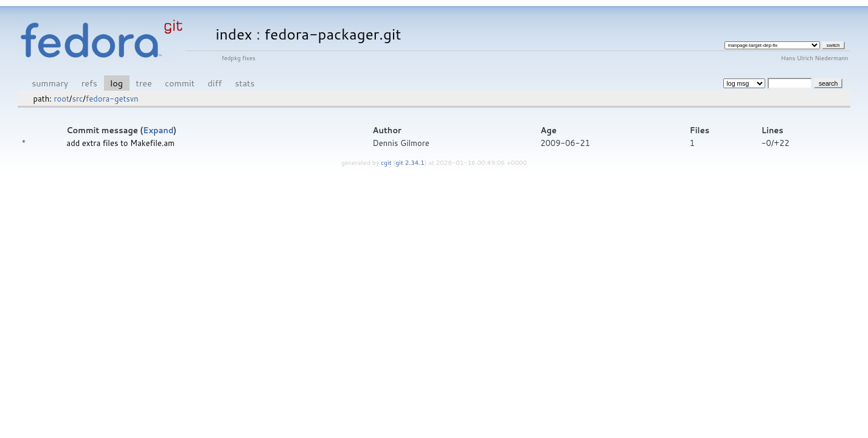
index (234, 34)
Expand (158, 130)
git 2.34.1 (410, 162)
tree (144, 83)
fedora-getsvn (112, 99)
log (116, 83)
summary (50, 83)
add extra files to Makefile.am (120, 143)
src (77, 99)
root (61, 99)
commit (180, 83)
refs (89, 83)
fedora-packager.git (333, 34)
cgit (387, 162)
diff (214, 83)
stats (245, 83)
